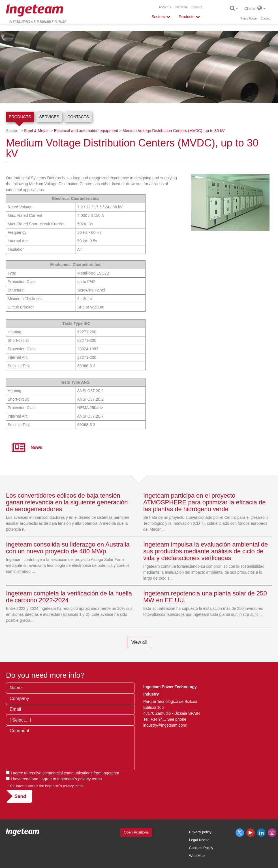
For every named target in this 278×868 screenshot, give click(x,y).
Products (20, 117)
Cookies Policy (201, 848)
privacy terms (90, 779)
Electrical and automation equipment (86, 131)
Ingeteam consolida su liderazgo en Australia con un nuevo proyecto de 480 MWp (68, 548)
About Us (165, 7)
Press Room (248, 19)
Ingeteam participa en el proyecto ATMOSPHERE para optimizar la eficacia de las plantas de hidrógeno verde (204, 502)
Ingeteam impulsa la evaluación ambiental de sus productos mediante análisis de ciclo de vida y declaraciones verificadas (206, 551)
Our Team (181, 7)
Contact (266, 19)
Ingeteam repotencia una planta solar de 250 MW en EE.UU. (205, 597)
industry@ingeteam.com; (165, 725)
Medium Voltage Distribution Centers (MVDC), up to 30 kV (174, 131)
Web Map (197, 856)
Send (20, 796)
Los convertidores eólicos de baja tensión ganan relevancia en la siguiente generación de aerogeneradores (67, 502)
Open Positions (136, 832)
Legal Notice (199, 840)
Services (49, 117)
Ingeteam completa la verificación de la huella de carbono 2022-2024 (69, 597)
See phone (177, 719)
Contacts (78, 117)
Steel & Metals (37, 131)
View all (139, 642)
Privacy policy (200, 832)
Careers (197, 7)
